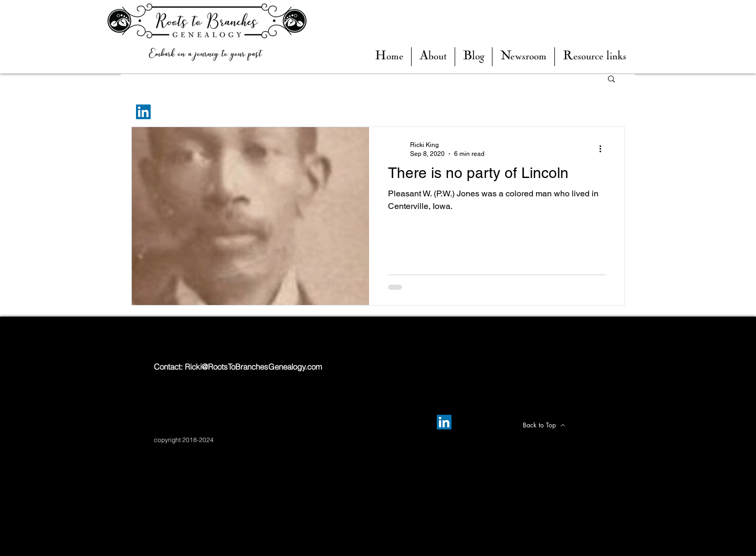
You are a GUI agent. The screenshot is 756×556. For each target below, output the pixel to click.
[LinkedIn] (143, 112)
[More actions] (604, 149)
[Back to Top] (544, 425)
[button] (474, 57)
